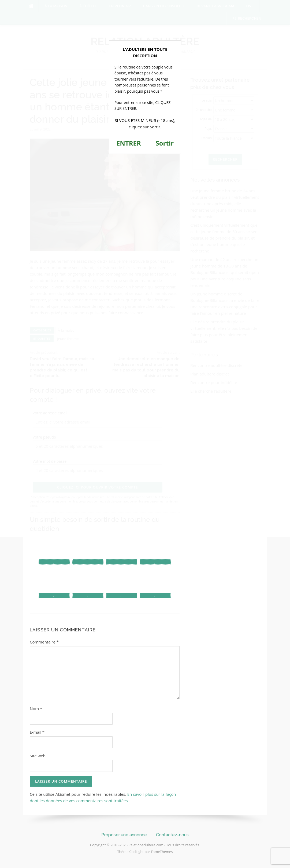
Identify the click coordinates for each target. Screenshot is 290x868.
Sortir (165, 143)
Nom (36, 708)
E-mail (37, 732)
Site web (38, 756)
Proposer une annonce (124, 835)
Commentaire (44, 642)
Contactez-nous (172, 835)
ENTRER (129, 143)
